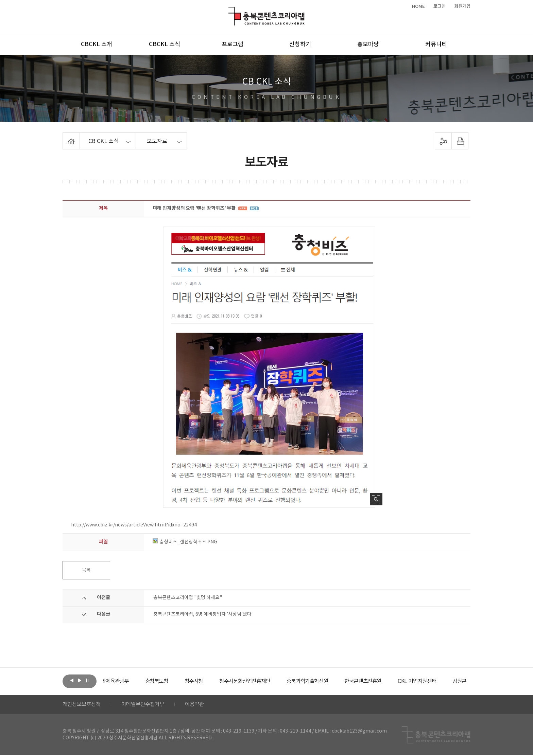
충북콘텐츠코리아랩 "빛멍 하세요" (188, 598)
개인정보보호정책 (83, 705)
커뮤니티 (436, 44)
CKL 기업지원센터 (448, 681)
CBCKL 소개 (97, 44)
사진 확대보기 (376, 499)
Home (64, 137)
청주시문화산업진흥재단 (267, 681)
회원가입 (462, 6)
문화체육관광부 (129, 681)
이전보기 (72, 681)
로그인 (440, 6)
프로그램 (233, 44)
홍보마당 (368, 44)
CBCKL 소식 (165, 44)
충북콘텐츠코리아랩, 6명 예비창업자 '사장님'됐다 (202, 614)
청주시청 (213, 681)
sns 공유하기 (443, 141)
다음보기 (80, 681)
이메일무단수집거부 (147, 705)
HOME (418, 6)
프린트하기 (460, 141)
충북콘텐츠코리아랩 (230, 11)
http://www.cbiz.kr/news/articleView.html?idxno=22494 (134, 525)
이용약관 (201, 705)
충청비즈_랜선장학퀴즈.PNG (185, 542)
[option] (129, 681)
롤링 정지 (87, 681)
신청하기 (300, 44)
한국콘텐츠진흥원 (392, 681)
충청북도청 (175, 681)
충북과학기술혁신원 (333, 681)
